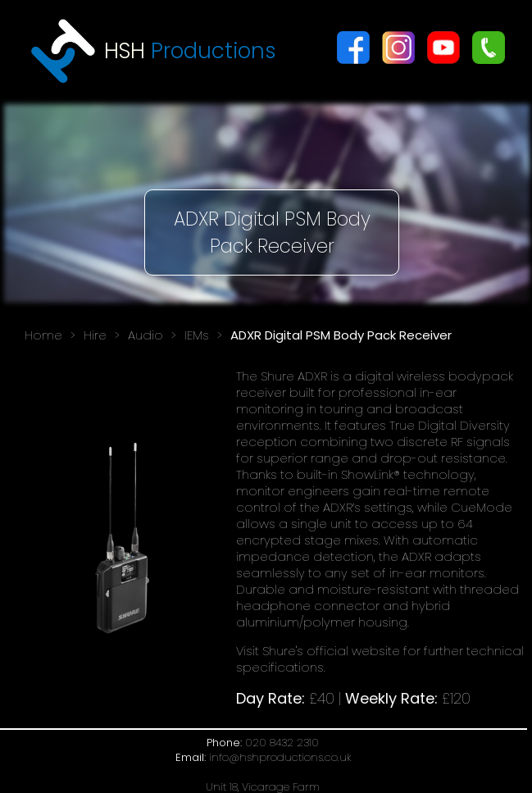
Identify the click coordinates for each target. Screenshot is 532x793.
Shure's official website (331, 651)
